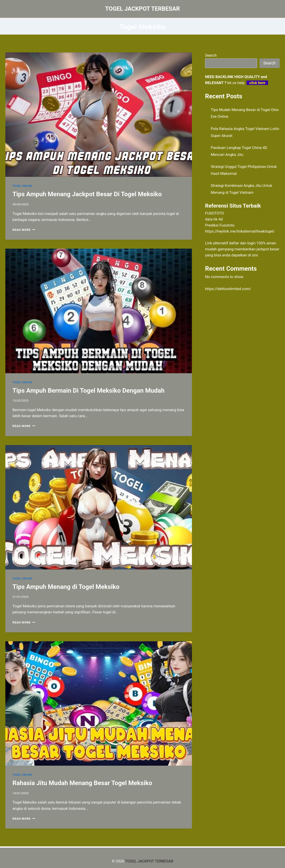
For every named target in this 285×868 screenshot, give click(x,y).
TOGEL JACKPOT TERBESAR (149, 861)
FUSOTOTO (215, 213)
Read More (24, 230)
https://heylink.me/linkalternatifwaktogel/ (240, 231)
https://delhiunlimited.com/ (228, 289)
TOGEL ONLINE (22, 186)
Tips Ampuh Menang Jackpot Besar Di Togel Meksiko (87, 194)
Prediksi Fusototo (220, 225)
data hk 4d (214, 219)
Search (211, 55)
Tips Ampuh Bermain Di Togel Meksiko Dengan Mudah (89, 391)
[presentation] (99, 115)
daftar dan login (242, 243)
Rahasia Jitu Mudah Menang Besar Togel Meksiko (82, 783)
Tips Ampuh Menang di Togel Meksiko (66, 587)
